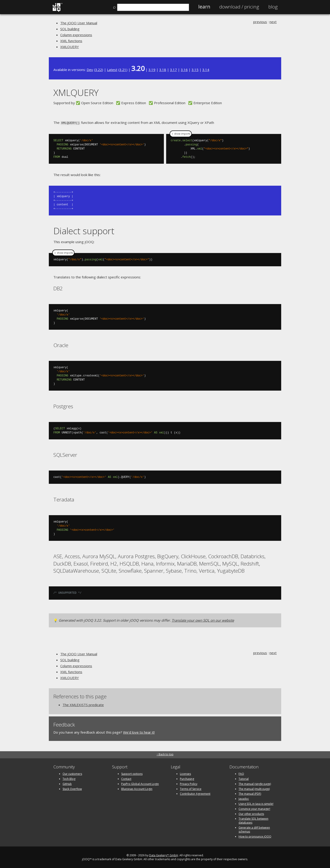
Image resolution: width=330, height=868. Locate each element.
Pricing (239, 7)
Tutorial (244, 778)
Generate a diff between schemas (254, 829)
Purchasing (187, 778)
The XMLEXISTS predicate (83, 704)
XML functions (71, 41)
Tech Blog (69, 778)
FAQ (241, 773)
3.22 (99, 70)
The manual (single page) (255, 783)
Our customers (72, 773)
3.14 (206, 70)
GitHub (67, 783)
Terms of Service (191, 788)
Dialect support (84, 230)
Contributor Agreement (195, 793)
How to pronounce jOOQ (255, 836)
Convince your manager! (254, 808)
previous (260, 22)
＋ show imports (181, 133)
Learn (204, 7)
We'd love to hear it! (139, 732)
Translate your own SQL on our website (203, 620)
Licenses (185, 773)
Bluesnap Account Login (137, 788)
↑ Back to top (165, 754)
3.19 (152, 70)
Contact (126, 778)
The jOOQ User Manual (79, 23)
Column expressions (76, 35)
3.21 (123, 70)
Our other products (251, 813)
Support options (132, 773)
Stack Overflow (72, 788)
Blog (273, 7)
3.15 (195, 70)
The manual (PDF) (250, 793)
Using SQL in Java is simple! (256, 803)
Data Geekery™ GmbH (164, 855)
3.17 (173, 70)
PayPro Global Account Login (140, 783)
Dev (90, 70)
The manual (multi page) (254, 788)
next (273, 22)
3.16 (184, 70)
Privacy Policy (189, 783)
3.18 (163, 70)
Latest (112, 70)
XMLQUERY (70, 47)
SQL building (70, 29)
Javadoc (244, 798)
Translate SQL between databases (253, 820)
